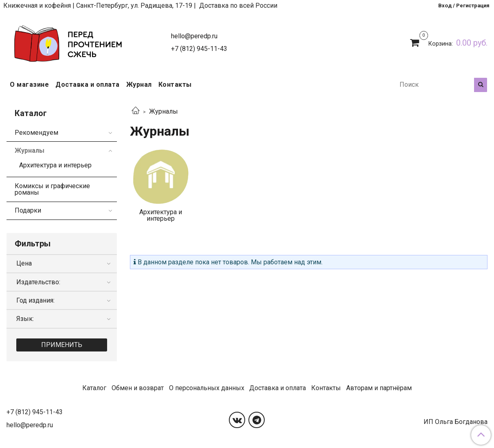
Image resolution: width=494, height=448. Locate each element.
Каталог (94, 388)
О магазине (29, 85)
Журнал (139, 85)
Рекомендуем (36, 133)
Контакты (175, 85)
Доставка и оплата (88, 85)
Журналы (30, 150)
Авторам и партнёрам (379, 388)
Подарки (28, 210)
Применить (62, 345)
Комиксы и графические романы (52, 189)
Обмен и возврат (138, 388)
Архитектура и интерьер (55, 165)
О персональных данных (207, 388)
